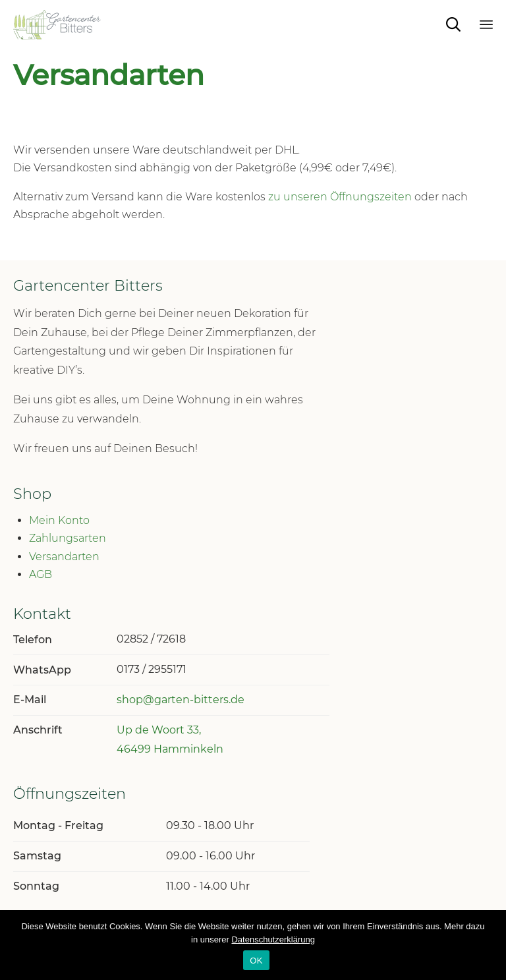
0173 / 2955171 (152, 669)
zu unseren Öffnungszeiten (340, 197)
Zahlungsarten (68, 538)
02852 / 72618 (151, 639)
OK (256, 961)
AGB (41, 574)
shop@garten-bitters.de (181, 700)
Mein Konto (59, 520)
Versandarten (64, 557)
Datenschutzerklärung (273, 939)
